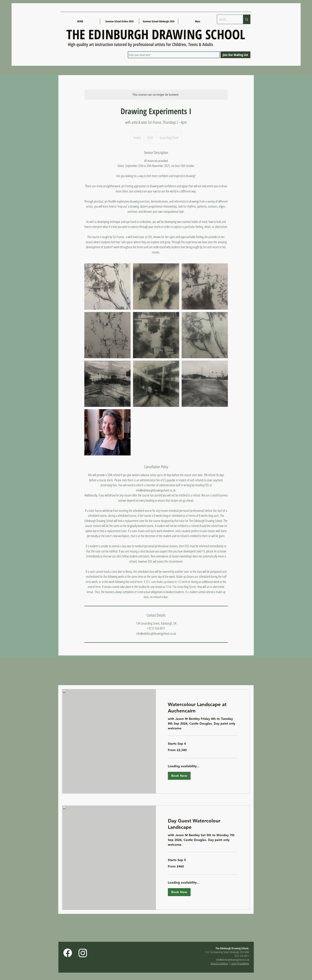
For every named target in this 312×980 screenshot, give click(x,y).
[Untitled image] (107, 286)
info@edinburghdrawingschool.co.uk (232, 960)
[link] (203, 708)
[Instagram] (83, 953)
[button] (179, 776)
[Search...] (227, 19)
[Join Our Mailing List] (235, 55)
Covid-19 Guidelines (240, 963)
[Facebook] (68, 953)
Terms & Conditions (219, 963)
